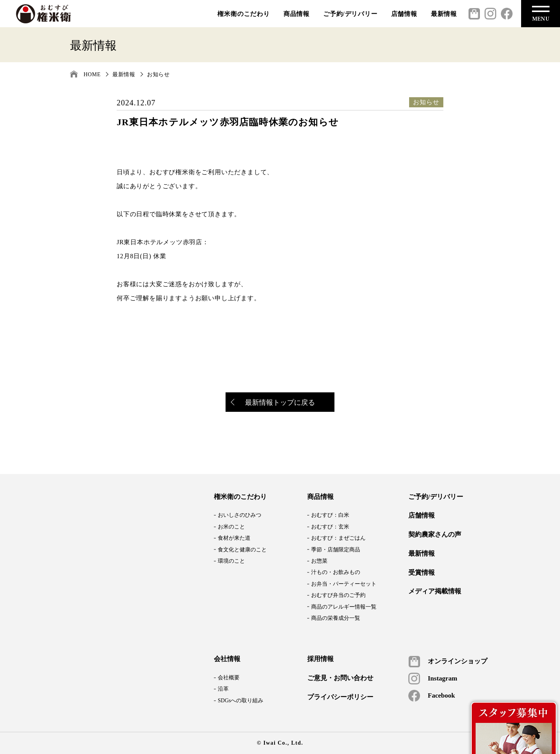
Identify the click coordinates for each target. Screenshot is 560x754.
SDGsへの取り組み (241, 701)
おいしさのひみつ (240, 515)
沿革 (223, 689)
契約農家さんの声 (435, 535)
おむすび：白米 (330, 515)
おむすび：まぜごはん (338, 538)
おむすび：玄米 (330, 527)
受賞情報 (422, 573)
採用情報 (320, 659)
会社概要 (229, 678)
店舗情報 (404, 14)
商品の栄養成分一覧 (336, 618)
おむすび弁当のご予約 (338, 595)
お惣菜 (319, 561)
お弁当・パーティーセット (344, 584)
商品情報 (297, 14)
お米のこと (231, 527)
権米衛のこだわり (243, 14)
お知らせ (158, 74)
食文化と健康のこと (242, 550)
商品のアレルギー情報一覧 (344, 607)
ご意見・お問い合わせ (340, 678)
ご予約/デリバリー (350, 14)
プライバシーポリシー (340, 697)
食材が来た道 (234, 538)
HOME (92, 74)
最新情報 (444, 14)
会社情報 (227, 659)
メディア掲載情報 (435, 591)
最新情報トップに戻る (273, 403)
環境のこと (231, 561)
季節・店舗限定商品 (336, 550)
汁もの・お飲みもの (336, 572)
